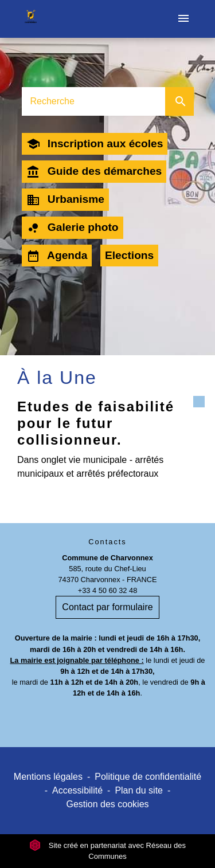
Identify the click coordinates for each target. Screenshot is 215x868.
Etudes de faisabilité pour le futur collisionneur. (96, 423)
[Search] (93, 101)
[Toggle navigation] (183, 19)
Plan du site (139, 790)
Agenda (57, 256)
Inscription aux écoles (95, 144)
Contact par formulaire (107, 607)
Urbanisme (66, 200)
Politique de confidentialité (148, 777)
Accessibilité (77, 790)
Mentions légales (48, 777)
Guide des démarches (94, 172)
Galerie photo (73, 228)
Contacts (107, 542)
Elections (129, 255)
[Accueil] (31, 19)
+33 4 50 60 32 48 (108, 590)
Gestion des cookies (107, 804)
